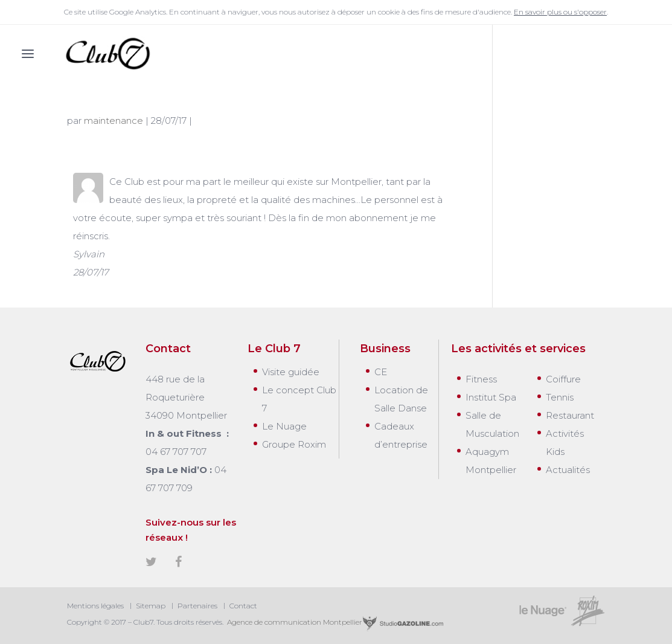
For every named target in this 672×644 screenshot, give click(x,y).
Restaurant (570, 415)
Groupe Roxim (294, 444)
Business (385, 349)
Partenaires (197, 606)
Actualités (568, 470)
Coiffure (563, 379)
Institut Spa (491, 397)
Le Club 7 (274, 349)
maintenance (114, 121)
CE (381, 372)
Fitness (481, 379)
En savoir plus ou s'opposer (560, 12)
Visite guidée (291, 372)
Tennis (560, 397)
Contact (243, 606)
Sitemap (151, 606)
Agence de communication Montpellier (334, 622)
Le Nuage (284, 426)
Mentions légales (95, 606)
